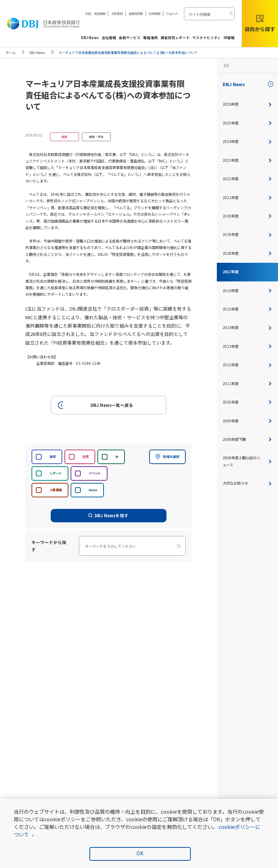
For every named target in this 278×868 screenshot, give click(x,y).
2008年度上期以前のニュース (247, 461)
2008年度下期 (247, 439)
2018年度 (247, 253)
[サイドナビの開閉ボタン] (224, 66)
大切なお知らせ (247, 483)
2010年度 (247, 402)
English (172, 13)
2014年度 (247, 327)
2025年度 (247, 123)
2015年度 (247, 309)
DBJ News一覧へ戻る (94, 405)
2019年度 (247, 234)
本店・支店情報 (95, 13)
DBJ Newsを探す (109, 515)
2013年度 (247, 346)
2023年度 (247, 160)
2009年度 (247, 421)
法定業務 (117, 13)
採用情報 (155, 13)
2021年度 (247, 197)
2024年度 (247, 141)
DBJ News (37, 53)
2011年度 (247, 384)
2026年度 (247, 104)
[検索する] (231, 14)
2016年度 (247, 290)
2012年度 (247, 365)
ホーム (11, 53)
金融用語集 (136, 13)
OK (140, 853)
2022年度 (247, 179)
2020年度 (247, 216)
